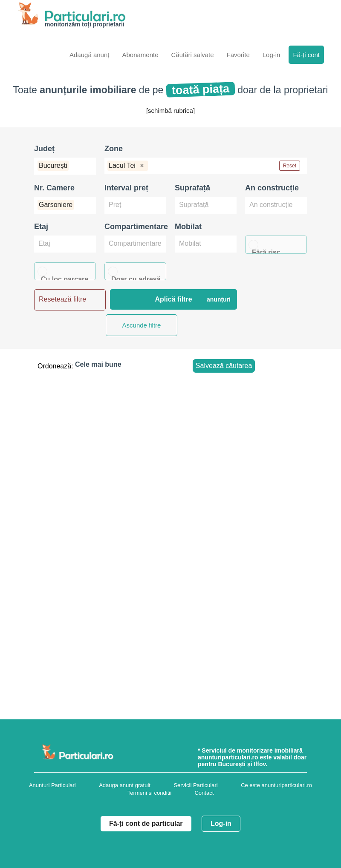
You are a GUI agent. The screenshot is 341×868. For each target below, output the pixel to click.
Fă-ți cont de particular (146, 823)
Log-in (221, 823)
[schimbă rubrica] (170, 111)
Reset (290, 166)
